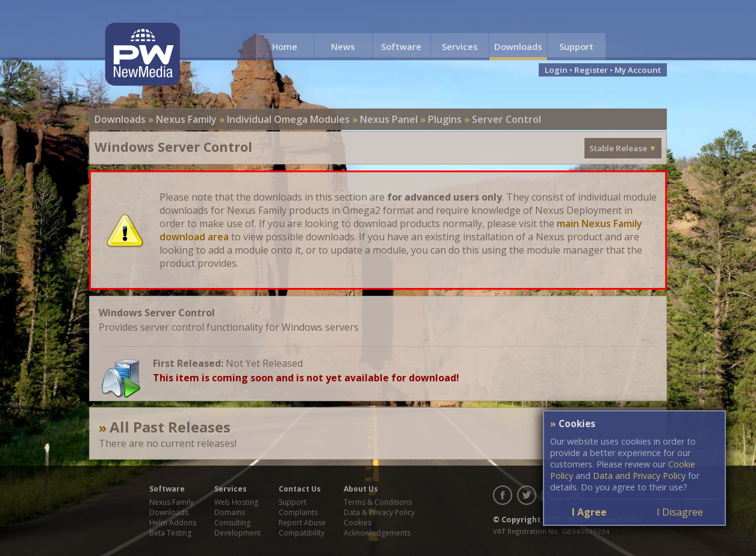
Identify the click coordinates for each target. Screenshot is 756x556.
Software (401, 46)
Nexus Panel (389, 119)
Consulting (232, 523)
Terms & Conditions (378, 502)
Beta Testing (170, 533)
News (343, 46)
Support (576, 46)
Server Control (507, 119)
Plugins (445, 119)
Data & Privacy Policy (379, 512)
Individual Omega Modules (288, 119)
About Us (361, 489)
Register (591, 70)
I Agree (589, 512)
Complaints (298, 512)
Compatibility (302, 533)
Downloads (518, 46)
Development (237, 533)
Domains (230, 512)
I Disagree (680, 512)
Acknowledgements (377, 533)
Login (556, 70)
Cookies (358, 523)
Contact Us (300, 489)
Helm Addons (173, 523)
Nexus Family (186, 119)
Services (460, 46)
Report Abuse (302, 523)
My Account (638, 70)
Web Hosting (236, 502)
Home (285, 46)
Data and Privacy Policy (639, 476)
